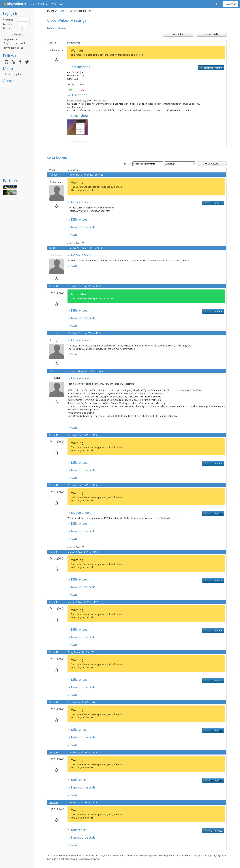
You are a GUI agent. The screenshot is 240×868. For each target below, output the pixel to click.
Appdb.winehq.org (76, 107)
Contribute (178, 34)
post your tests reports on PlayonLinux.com (177, 104)
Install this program (211, 68)
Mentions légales (12, 74)
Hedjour (53, 175)
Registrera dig (11, 39)
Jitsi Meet (123, 110)
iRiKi (51, 371)
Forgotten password (14, 43)
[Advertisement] (17, 130)
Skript (41, 4)
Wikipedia (103, 101)
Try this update (213, 203)
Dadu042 (56, 49)
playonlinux (14, 4)
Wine (54, 4)
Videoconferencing (76, 101)
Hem (32, 4)
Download (230, 4)
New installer (212, 34)
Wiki (62, 4)
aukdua (53, 248)
